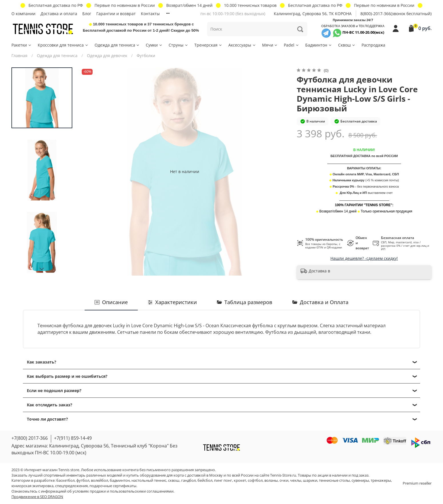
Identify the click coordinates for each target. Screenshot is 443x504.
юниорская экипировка (32, 486)
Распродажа (373, 45)
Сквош (347, 45)
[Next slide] (42, 269)
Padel (292, 45)
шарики (310, 480)
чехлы (296, 480)
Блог (87, 14)
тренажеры (381, 480)
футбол (83, 480)
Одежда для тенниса (117, 45)
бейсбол (205, 480)
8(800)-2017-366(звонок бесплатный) (396, 14)
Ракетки (22, 45)
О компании (23, 14)
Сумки (154, 45)
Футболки (146, 56)
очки (284, 480)
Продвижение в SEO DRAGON (37, 497)
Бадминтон (319, 45)
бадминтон (120, 480)
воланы (271, 480)
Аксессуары (242, 45)
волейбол (99, 480)
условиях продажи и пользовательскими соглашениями (123, 491)
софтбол (255, 480)
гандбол (188, 480)
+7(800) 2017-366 (30, 438)
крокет (240, 480)
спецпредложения (71, 486)
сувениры (360, 480)
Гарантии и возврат (116, 14)
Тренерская (208, 45)
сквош (174, 480)
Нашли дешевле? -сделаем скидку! (364, 258)
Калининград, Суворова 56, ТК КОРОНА (313, 14)
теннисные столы (334, 480)
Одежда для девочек (107, 56)
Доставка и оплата (59, 14)
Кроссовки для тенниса (63, 45)
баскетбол (65, 480)
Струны (178, 45)
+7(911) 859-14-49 (73, 438)
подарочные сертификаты (113, 486)
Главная (19, 56)
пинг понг (223, 480)
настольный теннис (149, 480)
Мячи (270, 45)
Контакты (150, 14)
